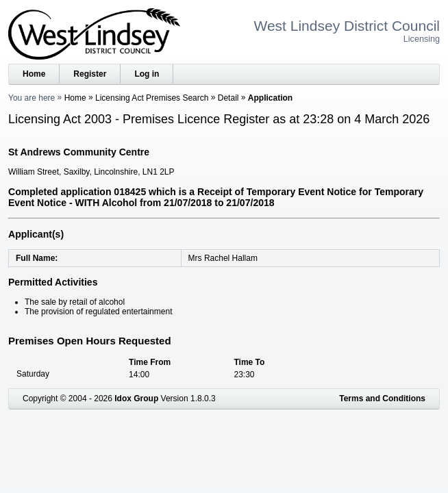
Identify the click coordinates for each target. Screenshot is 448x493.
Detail (228, 98)
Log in (147, 74)
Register (90, 74)
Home (34, 74)
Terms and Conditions (382, 399)
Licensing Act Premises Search (152, 98)
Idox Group (136, 399)
